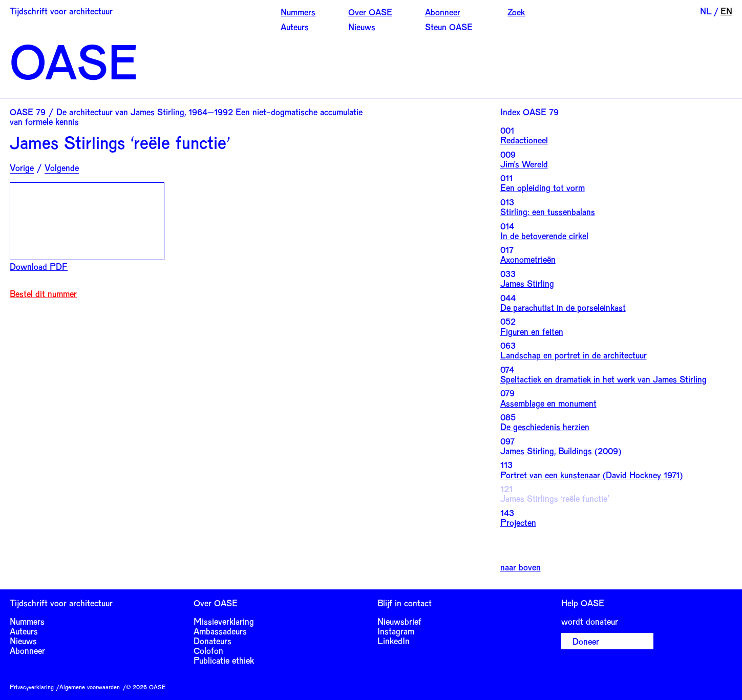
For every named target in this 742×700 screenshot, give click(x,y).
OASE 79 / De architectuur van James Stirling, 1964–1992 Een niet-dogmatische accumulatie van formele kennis (186, 116)
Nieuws (362, 27)
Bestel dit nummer (43, 294)
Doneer (586, 641)
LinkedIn (394, 641)
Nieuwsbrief (399, 621)
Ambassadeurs (220, 631)
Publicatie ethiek (224, 660)
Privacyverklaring (32, 687)
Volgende (62, 168)
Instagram (396, 631)
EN (726, 11)
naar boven (521, 567)
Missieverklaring (224, 621)
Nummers (298, 12)
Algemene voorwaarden (90, 687)
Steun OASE (449, 27)
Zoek (516, 12)
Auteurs (295, 27)
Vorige (22, 168)
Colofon (208, 650)
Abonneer (443, 12)
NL (706, 11)
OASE (74, 61)
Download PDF (39, 266)
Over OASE (370, 12)
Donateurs (213, 641)
